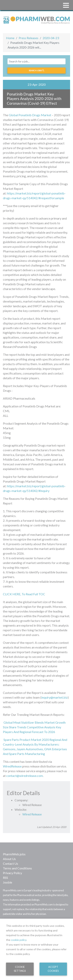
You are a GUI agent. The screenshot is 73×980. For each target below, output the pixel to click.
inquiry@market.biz (55, 697)
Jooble (7, 882)
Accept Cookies (53, 969)
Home (10, 38)
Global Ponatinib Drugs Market (30, 115)
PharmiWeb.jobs (14, 854)
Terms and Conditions (17, 868)
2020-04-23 (51, 38)
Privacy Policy (12, 873)
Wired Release (32, 814)
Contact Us (11, 863)
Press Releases (29, 38)
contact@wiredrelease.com (25, 776)
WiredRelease (12, 766)
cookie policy (19, 940)
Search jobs (36, 70)
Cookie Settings (20, 969)
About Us (9, 859)
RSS (5, 878)
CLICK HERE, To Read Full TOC (24, 594)
